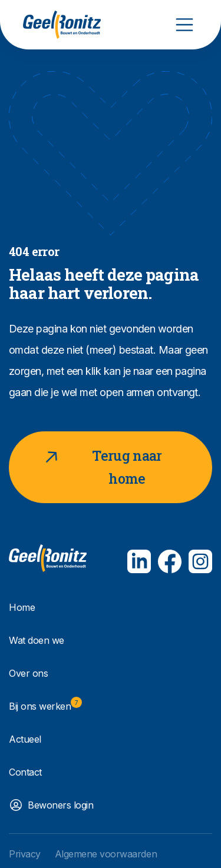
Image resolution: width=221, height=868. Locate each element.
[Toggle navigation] (184, 25)
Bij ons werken (45, 704)
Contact (25, 772)
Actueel (25, 739)
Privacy (25, 854)
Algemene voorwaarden (106, 854)
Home (22, 607)
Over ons (28, 673)
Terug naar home (101, 466)
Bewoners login (60, 805)
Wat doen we (37, 640)
